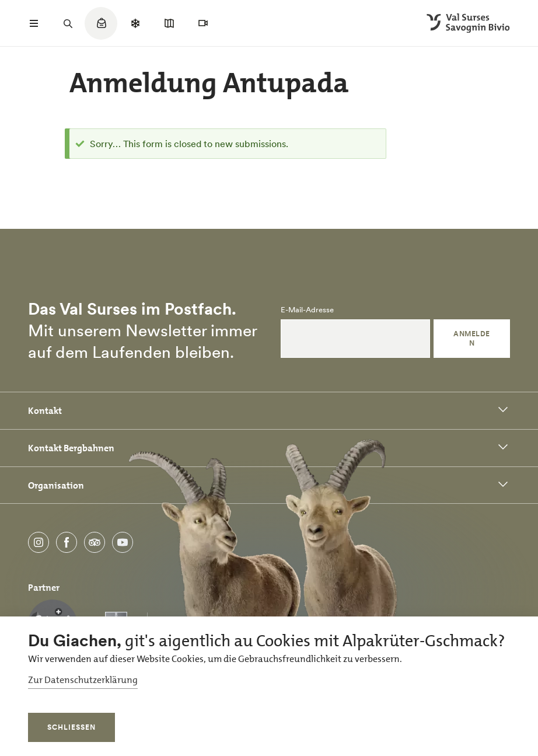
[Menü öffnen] (34, 23)
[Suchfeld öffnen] (68, 23)
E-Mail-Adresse (307, 310)
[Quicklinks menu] (101, 29)
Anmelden (471, 338)
